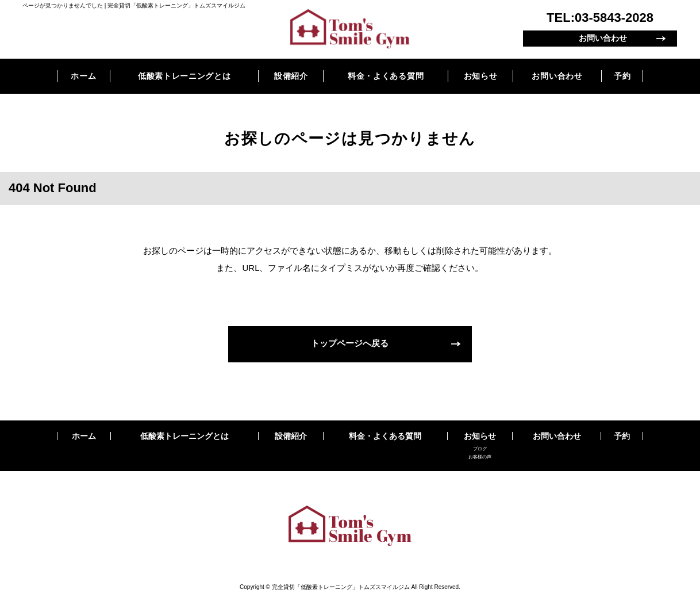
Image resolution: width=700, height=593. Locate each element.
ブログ (480, 449)
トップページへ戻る (350, 344)
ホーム (83, 76)
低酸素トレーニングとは (184, 76)
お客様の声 (480, 457)
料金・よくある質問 (386, 76)
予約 (622, 76)
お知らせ (481, 76)
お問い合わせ (603, 38)
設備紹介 (291, 76)
